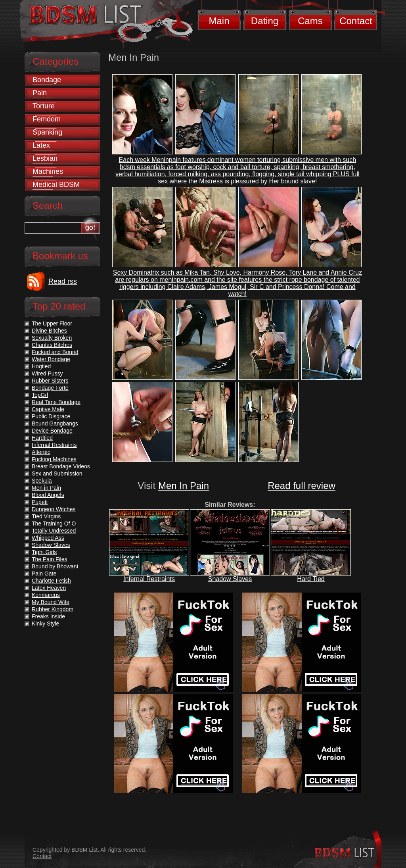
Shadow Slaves (230, 579)
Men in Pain (46, 488)
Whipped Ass (48, 538)
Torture (44, 106)
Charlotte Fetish (51, 581)
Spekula (42, 481)
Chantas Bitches (52, 345)
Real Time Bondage (56, 402)
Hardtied (42, 438)
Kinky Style (45, 624)
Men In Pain (184, 486)
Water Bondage (51, 359)
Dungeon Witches (54, 509)
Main (219, 21)
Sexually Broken (52, 338)
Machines (48, 171)
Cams (310, 21)
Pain (40, 93)
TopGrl (40, 395)
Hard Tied (311, 579)
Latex (41, 145)
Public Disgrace (51, 416)
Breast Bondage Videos (61, 466)
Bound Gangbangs (55, 423)
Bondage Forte (50, 388)
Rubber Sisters (50, 381)
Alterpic (41, 452)
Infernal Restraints (149, 579)
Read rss (63, 281)
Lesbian (45, 158)
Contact (356, 21)
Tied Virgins (46, 516)
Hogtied (41, 366)
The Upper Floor (52, 323)
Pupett (40, 502)
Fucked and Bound (55, 352)
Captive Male (48, 409)
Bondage (47, 80)
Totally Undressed (54, 531)
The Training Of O (54, 523)
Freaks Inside (48, 616)
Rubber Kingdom (53, 609)
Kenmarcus (46, 595)
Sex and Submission (57, 473)
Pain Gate (44, 574)
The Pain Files (49, 559)
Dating (265, 21)
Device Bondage (52, 431)
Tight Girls (44, 552)
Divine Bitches (49, 331)
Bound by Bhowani (55, 566)
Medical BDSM (56, 185)
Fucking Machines (54, 459)
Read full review (302, 486)
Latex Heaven (49, 588)
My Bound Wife (51, 602)
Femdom (47, 119)
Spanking (47, 132)
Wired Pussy (47, 373)
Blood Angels (48, 495)
